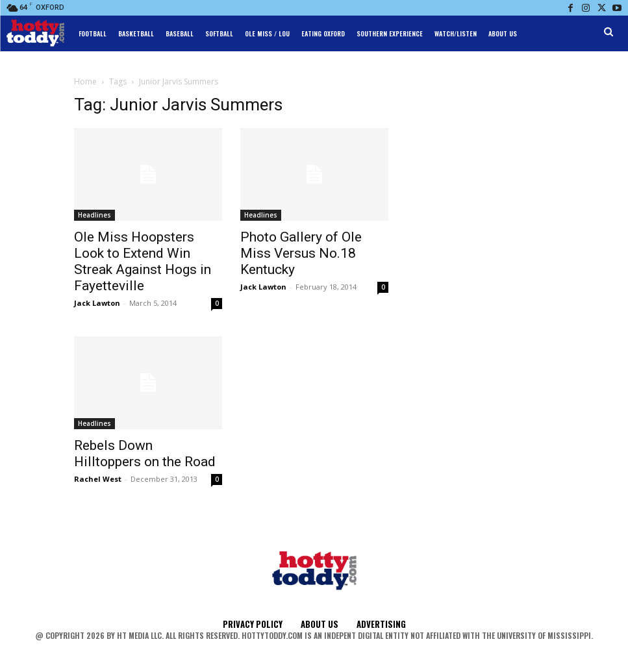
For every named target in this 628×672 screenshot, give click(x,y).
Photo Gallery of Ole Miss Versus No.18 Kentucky (301, 253)
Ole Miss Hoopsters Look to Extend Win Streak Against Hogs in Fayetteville (143, 261)
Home (85, 81)
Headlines (94, 215)
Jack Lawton (97, 303)
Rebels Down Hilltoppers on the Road (145, 454)
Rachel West (98, 479)
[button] (609, 32)
